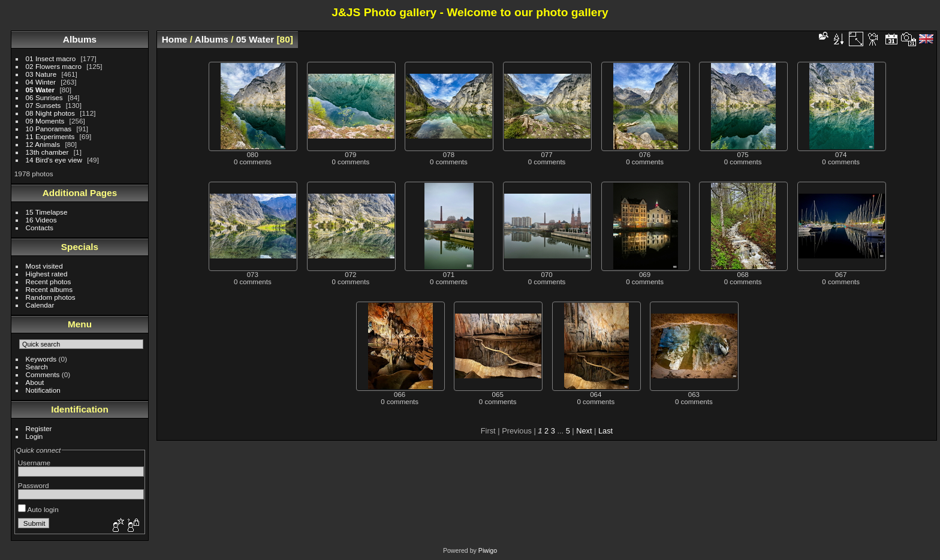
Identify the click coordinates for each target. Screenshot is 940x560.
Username (34, 463)
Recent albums (49, 289)
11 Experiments (50, 136)
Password (34, 485)
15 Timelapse (47, 212)
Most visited (44, 266)
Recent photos (49, 281)
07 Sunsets (43, 105)
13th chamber (47, 152)
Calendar (40, 305)
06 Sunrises (44, 97)
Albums (80, 39)
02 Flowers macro (54, 66)
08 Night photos (50, 113)
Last (605, 431)
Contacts (40, 228)
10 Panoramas (49, 129)
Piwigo (488, 550)
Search (37, 367)
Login (34, 436)
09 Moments (45, 121)
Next (584, 431)
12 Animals (43, 144)
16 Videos (41, 220)
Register (39, 428)
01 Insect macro (51, 58)
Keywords (41, 359)
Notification (43, 390)
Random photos (51, 297)
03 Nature (41, 74)
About (35, 382)
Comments (43, 374)
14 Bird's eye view (54, 160)
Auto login (38, 509)
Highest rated (47, 274)
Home (175, 39)
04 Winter (41, 82)
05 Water (40, 90)
